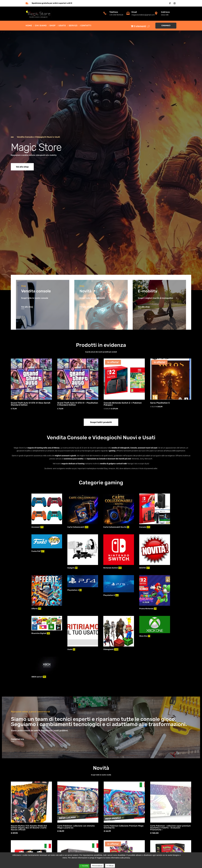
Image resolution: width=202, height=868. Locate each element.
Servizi (73, 26)
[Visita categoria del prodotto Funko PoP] (47, 544)
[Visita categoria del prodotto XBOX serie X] (47, 668)
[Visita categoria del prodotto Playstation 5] (119, 586)
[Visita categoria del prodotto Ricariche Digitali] (47, 625)
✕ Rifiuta (110, 866)
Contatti (86, 26)
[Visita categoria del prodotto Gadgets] (83, 552)
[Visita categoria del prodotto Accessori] (47, 511)
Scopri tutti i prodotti (101, 422)
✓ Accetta (84, 866)
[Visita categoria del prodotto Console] (155, 511)
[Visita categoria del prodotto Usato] (83, 634)
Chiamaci (166, 26)
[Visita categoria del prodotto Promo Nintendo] (155, 593)
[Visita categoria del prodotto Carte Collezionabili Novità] (119, 511)
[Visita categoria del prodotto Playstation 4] (83, 584)
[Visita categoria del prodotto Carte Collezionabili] (83, 511)
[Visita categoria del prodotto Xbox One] (155, 627)
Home (29, 26)
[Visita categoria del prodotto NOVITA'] (155, 552)
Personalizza (97, 866)
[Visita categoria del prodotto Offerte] (47, 593)
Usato (62, 26)
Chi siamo (41, 26)
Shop (53, 26)
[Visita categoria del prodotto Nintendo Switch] (119, 552)
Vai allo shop (22, 167)
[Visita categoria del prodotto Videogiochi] (119, 634)
